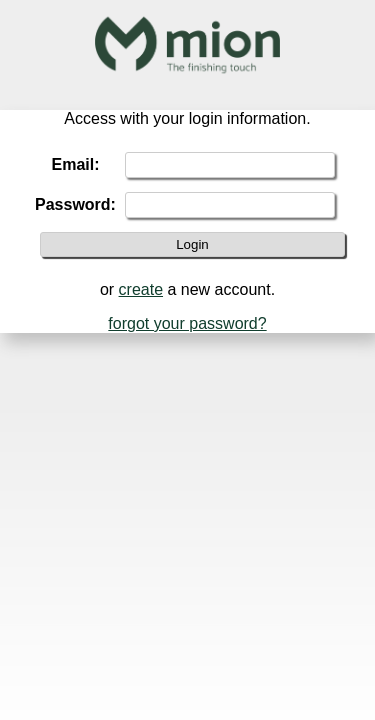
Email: (75, 164)
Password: (75, 204)
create (141, 289)
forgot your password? (187, 323)
